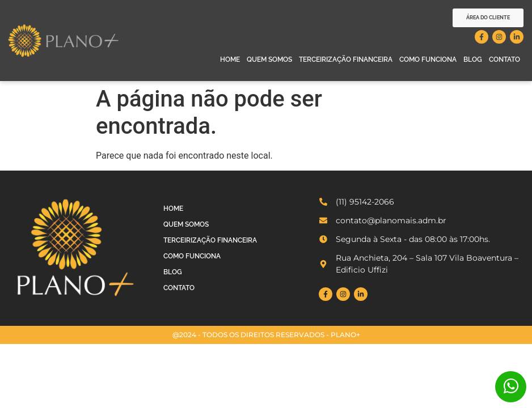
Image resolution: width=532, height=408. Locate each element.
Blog (473, 59)
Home (230, 59)
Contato (504, 59)
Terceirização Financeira (346, 59)
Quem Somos (269, 59)
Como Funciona (428, 59)
